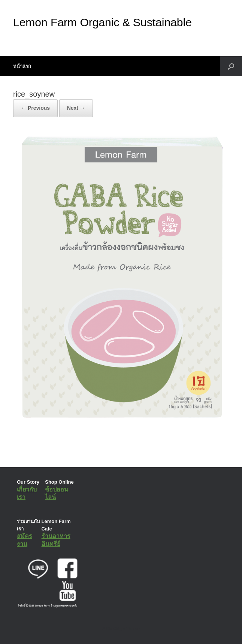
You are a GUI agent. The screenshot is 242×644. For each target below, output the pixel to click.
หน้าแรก (22, 66)
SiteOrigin (116, 629)
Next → (76, 108)
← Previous (35, 108)
